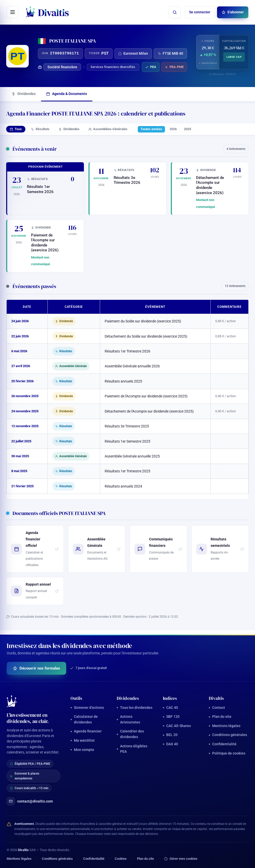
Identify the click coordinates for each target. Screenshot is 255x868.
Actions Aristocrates (128, 719)
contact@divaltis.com (30, 802)
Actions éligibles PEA (132, 749)
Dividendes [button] (128, 698)
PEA (152, 67)
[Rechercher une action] (175, 12)
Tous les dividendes (135, 708)
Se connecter (200, 12)
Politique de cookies (227, 753)
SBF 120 (171, 717)
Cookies (121, 859)
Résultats (40, 129)
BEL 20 (170, 735)
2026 (173, 129)
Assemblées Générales (108, 129)
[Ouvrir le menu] (13, 12)
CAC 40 (170, 708)
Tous (16, 129)
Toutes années (151, 129)
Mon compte (82, 750)
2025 (188, 129)
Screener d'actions (87, 708)
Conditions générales (228, 735)
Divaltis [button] (216, 698)
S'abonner (233, 12)
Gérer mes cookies (181, 859)
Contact (217, 708)
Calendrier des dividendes (130, 734)
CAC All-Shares (177, 726)
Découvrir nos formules (36, 668)
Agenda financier (86, 731)
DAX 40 (170, 744)
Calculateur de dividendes (84, 719)
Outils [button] (76, 698)
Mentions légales (225, 726)
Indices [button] (170, 698)
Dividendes (24, 94)
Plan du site (220, 717)
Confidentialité (223, 744)
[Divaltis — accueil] (47, 12)
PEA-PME (177, 67)
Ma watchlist (83, 740)
